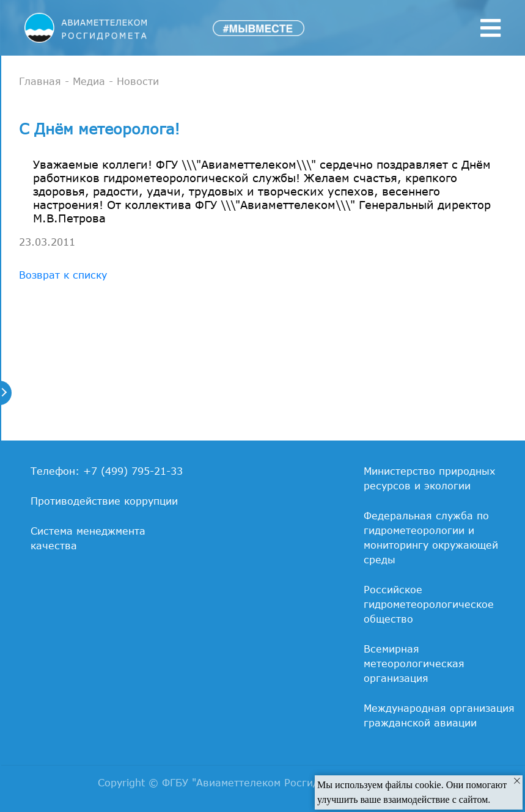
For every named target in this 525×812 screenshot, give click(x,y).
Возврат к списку (63, 275)
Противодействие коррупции (104, 501)
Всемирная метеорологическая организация (414, 664)
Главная (40, 81)
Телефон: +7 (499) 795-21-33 (107, 471)
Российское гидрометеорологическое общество (429, 604)
